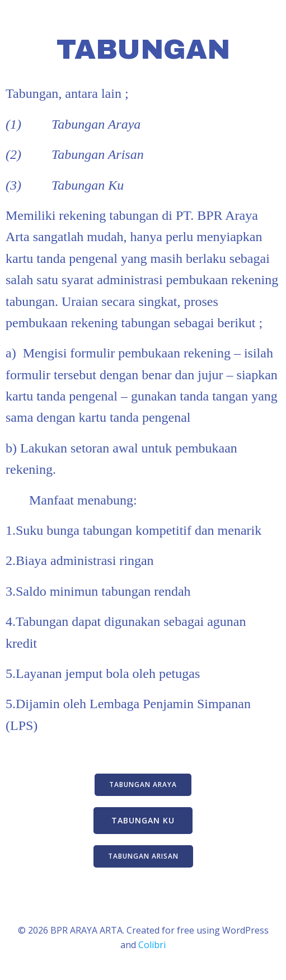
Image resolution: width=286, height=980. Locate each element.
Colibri (152, 945)
